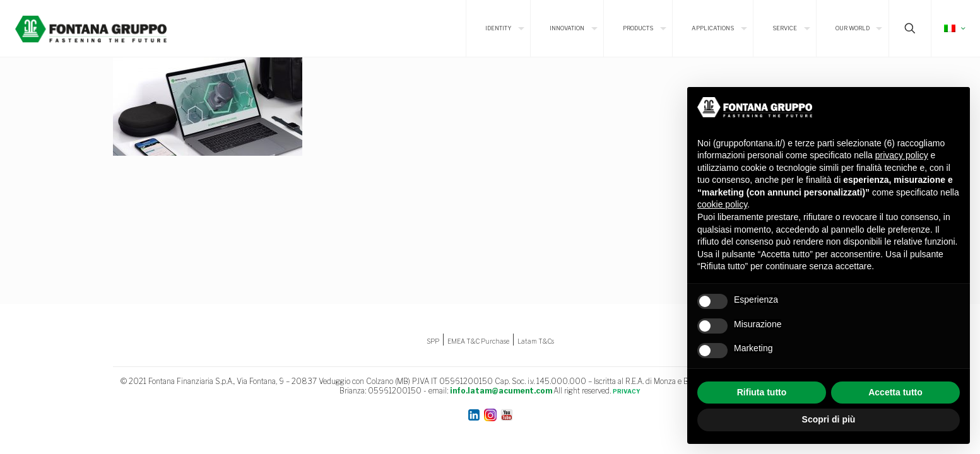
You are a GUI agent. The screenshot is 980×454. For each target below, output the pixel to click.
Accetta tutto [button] (895, 392)
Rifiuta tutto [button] (762, 392)
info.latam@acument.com (501, 391)
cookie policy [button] (722, 204)
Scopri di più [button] (829, 419)
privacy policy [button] (902, 155)
